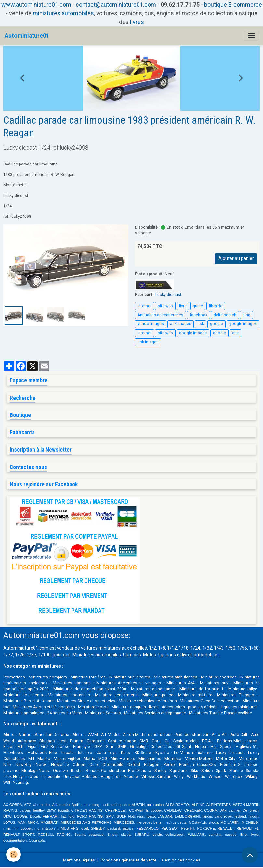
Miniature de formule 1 (202, 689)
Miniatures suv (214, 683)
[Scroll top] (250, 855)
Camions (132, 655)
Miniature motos (93, 707)
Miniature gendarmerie (116, 695)
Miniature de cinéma (23, 695)
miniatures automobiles (63, 13)
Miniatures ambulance (24, 713)
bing (246, 315)
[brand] (27, 36)
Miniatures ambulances (176, 677)
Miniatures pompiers (48, 677)
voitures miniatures (101, 648)
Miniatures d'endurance (153, 689)
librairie (216, 306)
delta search (225, 315)
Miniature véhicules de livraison (148, 701)
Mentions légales (79, 860)
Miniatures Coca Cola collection (210, 701)
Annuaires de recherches (160, 315)
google (217, 324)
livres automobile (200, 655)
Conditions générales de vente (128, 860)
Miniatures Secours (103, 713)
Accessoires (173, 707)
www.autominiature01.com (36, 4)
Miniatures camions (72, 683)
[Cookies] (14, 855)
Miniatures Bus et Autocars (28, 701)
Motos (150, 655)
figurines (167, 655)
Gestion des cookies (181, 860)
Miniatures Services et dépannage (155, 713)
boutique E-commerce (233, 4)
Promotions (14, 677)
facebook (198, 315)
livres (137, 22)
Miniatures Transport (237, 695)
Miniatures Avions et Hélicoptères (44, 707)
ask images (181, 324)
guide (198, 306)
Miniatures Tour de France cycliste (220, 713)
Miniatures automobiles (97, 655)
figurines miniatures (239, 707)
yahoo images (151, 324)
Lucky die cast (168, 295)
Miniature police (158, 695)
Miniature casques (129, 707)
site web (165, 306)
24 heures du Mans (65, 713)
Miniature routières (88, 677)
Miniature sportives (219, 677)
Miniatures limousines (69, 695)
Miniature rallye (243, 689)
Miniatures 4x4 (181, 683)
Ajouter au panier (236, 258)
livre (183, 306)
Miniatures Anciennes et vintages (129, 683)
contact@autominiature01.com (116, 4)
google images (243, 324)
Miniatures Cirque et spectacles (86, 701)
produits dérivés (203, 707)
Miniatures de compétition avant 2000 (91, 689)
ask (201, 324)
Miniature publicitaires (130, 677)
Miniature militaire (195, 695)
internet (145, 306)
